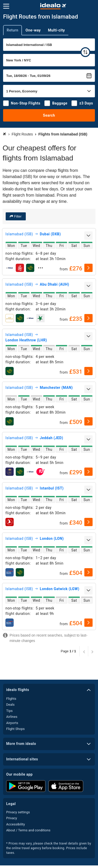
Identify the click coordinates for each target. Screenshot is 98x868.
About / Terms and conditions (28, 830)
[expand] (88, 236)
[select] (88, 268)
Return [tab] (13, 30)
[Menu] (6, 6)
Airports (12, 723)
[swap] (85, 52)
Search (49, 115)
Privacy (12, 818)
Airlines (12, 717)
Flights (11, 699)
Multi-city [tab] (56, 30)
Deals (10, 705)
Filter (17, 216)
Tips (9, 711)
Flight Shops (15, 729)
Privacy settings (18, 812)
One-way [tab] (33, 30)
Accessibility (16, 824)
